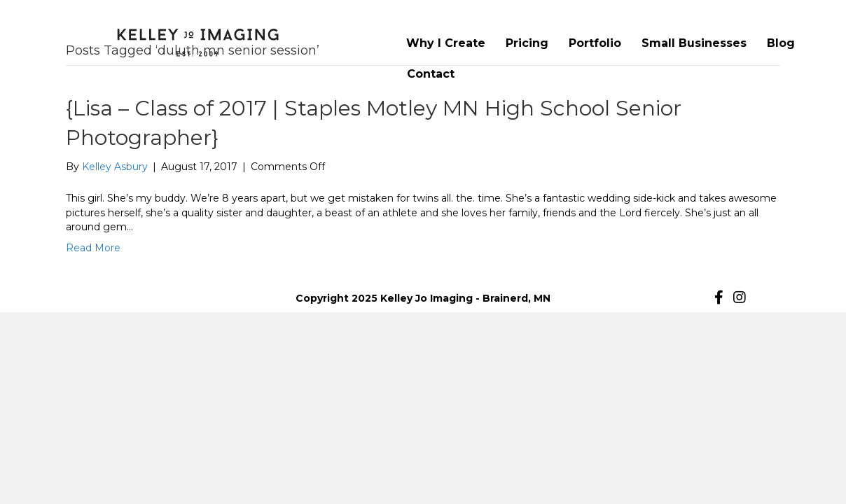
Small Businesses (694, 43)
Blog (781, 43)
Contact (431, 74)
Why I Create (446, 43)
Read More (93, 248)
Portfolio (595, 43)
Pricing (527, 43)
